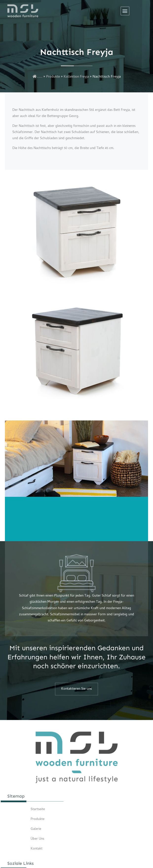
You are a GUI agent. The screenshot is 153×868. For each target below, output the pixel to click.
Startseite (38, 810)
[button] (125, 11)
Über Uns (37, 839)
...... (38, 77)
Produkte (53, 77)
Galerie (36, 829)
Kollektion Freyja (76, 77)
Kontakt (37, 849)
